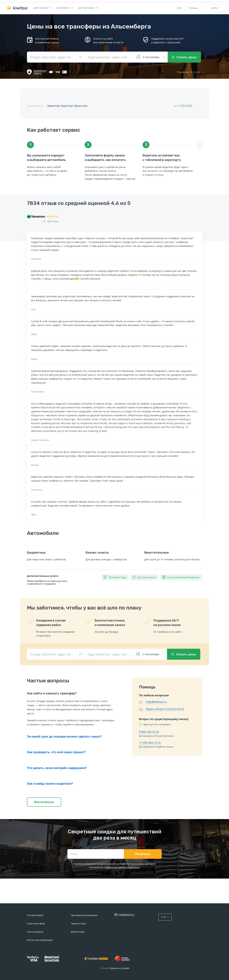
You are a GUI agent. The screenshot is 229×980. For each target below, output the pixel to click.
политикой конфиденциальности (122, 867)
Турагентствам (78, 924)
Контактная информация (40, 940)
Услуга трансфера (36, 924)
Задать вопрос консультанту (165, 709)
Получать (143, 854)
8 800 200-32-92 (149, 732)
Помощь (193, 8)
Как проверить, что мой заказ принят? (56, 752)
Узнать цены (184, 57)
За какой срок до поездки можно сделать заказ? (64, 737)
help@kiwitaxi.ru (156, 702)
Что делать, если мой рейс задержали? (57, 768)
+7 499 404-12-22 (150, 743)
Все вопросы (44, 802)
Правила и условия (120, 968)
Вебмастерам (78, 932)
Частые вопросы (35, 932)
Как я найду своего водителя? (50, 784)
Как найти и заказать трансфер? (52, 693)
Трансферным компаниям (84, 915)
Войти (215, 8)
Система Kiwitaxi (35, 915)
